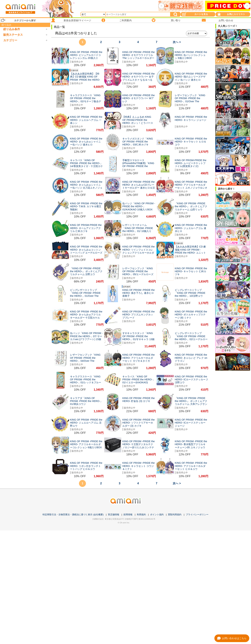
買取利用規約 (175, 515)
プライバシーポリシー (197, 515)
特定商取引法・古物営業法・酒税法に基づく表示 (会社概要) (73, 515)
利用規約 (141, 515)
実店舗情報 (114, 515)
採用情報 (128, 515)
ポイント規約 (157, 515)
